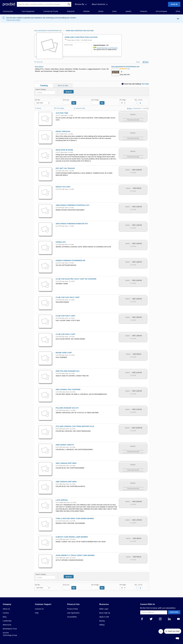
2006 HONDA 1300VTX (65, 445)
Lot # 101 (59, 392)
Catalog (44, 86)
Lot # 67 (58, 263)
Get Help (145, 84)
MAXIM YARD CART (64, 353)
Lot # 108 (59, 539)
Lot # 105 (59, 466)
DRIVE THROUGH (63, 131)
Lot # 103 (59, 429)
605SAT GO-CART (63, 187)
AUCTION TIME (62, 113)
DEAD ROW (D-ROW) (64, 150)
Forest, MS (38, 62)
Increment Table (79, 108)
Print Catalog (59, 107)
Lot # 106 (59, 484)
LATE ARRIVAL (62, 500)
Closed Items (137, 108)
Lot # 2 (58, 134)
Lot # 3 (58, 152)
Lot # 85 (58, 337)
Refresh (38, 107)
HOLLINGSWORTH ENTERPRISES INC (48, 31)
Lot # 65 (58, 226)
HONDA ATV (61, 242)
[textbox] (45, 92)
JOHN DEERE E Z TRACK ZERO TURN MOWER (75, 555)
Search (69, 92)
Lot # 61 (58, 189)
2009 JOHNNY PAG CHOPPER (68, 389)
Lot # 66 (58, 244)
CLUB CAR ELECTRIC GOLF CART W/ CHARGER (76, 279)
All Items (129, 108)
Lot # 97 (58, 373)
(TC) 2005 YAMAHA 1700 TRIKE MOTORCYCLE (75, 426)
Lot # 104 (59, 447)
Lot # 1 (58, 115)
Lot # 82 (58, 281)
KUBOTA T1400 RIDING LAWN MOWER (72, 537)
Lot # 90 (58, 355)
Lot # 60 (58, 171)
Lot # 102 (59, 410)
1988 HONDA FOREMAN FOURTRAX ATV (73, 205)
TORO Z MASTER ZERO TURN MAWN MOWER (75, 518)
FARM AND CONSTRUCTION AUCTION (80, 31)
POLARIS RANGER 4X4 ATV (67, 408)
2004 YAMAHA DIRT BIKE (66, 463)
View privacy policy (13, 20)
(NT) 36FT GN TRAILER (65, 168)
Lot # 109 (59, 558)
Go (74, 103)
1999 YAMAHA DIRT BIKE (66, 482)
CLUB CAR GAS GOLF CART (68, 297)
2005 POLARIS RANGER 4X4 (67, 371)
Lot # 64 (58, 208)
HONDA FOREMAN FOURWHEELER (70, 260)
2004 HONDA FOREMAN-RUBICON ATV (72, 224)
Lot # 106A (59, 503)
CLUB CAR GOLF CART (65, 316)
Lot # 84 (58, 318)
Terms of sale (63, 85)
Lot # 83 (58, 300)
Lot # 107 (59, 521)
